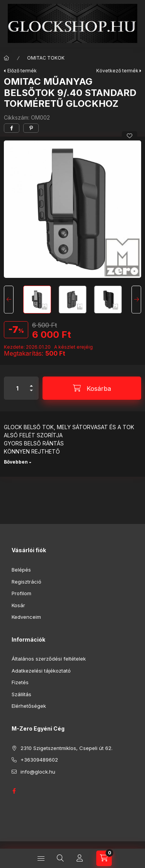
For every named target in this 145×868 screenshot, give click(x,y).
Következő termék (117, 71)
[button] (72, 209)
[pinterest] (31, 128)
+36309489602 (39, 760)
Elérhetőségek (29, 706)
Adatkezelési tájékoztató (41, 671)
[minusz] (31, 394)
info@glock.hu (38, 772)
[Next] (136, 300)
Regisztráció (26, 582)
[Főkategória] (7, 58)
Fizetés (20, 682)
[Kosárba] (92, 388)
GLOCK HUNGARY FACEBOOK (14, 791)
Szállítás (21, 694)
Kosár (18, 605)
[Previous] (9, 300)
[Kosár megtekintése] (104, 858)
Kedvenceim (26, 617)
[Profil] (80, 858)
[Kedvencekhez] (130, 136)
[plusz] (31, 383)
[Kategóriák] (41, 858)
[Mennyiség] (17, 388)
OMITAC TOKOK (46, 58)
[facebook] (12, 128)
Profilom (21, 593)
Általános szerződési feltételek (49, 659)
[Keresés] (60, 858)
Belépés (21, 570)
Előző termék (22, 71)
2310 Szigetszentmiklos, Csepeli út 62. (67, 748)
